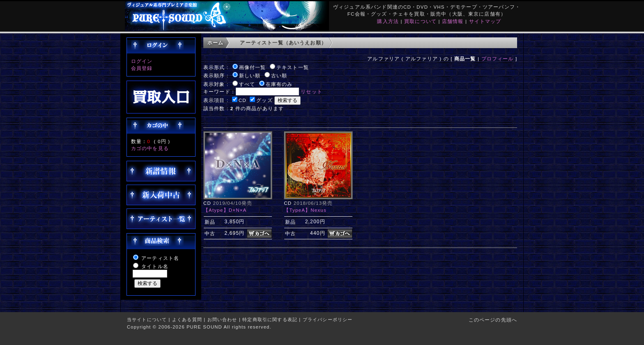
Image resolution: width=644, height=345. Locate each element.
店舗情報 (453, 21)
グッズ (264, 100)
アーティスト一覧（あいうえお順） (283, 43)
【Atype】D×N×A (225, 210)
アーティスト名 (160, 258)
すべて (247, 84)
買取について (420, 21)
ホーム (215, 43)
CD (243, 100)
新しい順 (250, 75)
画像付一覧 (253, 67)
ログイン (142, 61)
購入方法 (388, 21)
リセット (312, 91)
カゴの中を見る (150, 148)
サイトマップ (485, 21)
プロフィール (498, 59)
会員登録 (142, 68)
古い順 (279, 75)
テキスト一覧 (293, 67)
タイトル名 (155, 266)
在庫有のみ (279, 84)
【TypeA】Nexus (305, 210)
